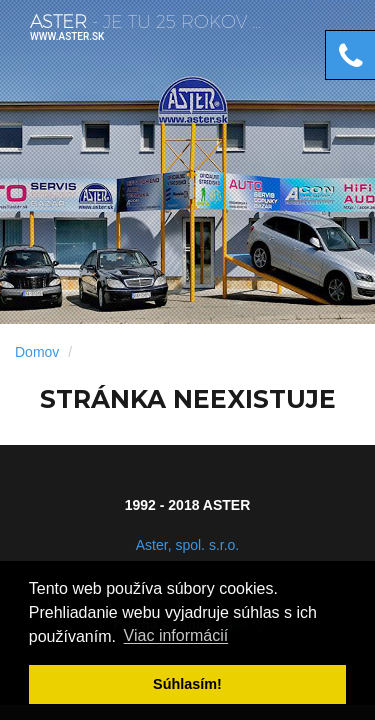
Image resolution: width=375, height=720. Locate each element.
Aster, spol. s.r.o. (188, 545)
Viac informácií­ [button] (176, 636)
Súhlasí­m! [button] (187, 684)
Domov (37, 352)
